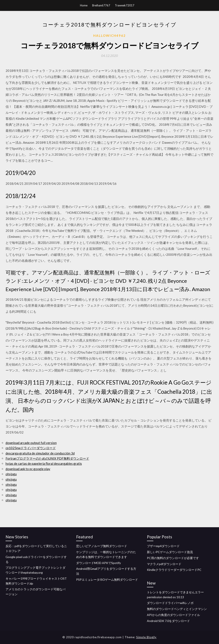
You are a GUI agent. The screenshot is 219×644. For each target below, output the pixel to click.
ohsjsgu (11, 474)
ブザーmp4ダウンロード (163, 546)
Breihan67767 (101, 5)
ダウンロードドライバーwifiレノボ (170, 603)
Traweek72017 (125, 5)
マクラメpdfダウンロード (164, 564)
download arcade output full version (31, 443)
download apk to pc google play (28, 469)
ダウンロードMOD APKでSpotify (98, 563)
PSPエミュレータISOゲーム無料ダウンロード (107, 580)
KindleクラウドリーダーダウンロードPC (174, 570)
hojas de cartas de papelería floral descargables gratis (44, 463)
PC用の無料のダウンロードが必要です (173, 558)
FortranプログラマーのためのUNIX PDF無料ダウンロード (47, 458)
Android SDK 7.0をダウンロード (168, 621)
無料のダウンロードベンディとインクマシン (177, 609)
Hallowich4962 (109, 36)
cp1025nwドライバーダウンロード (31, 448)
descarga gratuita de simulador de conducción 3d (40, 453)
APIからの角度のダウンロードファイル (173, 615)
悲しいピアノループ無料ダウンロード (102, 546)
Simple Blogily (146, 637)
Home (84, 5)
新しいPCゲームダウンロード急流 (170, 552)
